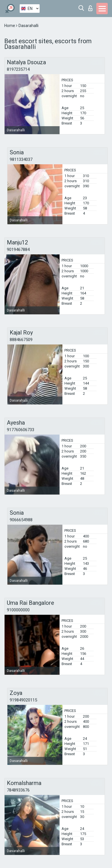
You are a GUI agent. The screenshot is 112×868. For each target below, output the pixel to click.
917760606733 (21, 430)
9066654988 (21, 520)
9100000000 (18, 610)
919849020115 (23, 700)
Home (10, 26)
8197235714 (18, 69)
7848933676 (18, 790)
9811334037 (21, 159)
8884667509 (21, 340)
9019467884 (18, 250)
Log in (90, 8)
